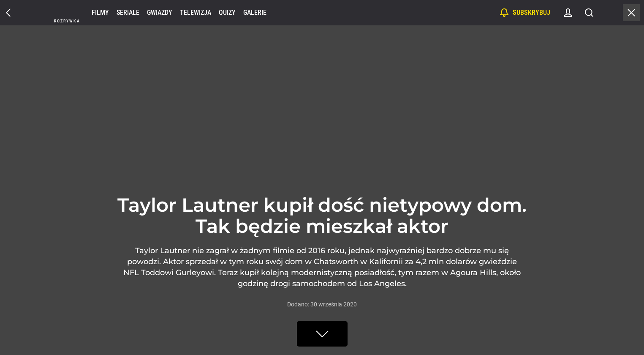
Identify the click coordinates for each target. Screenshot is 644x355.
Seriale (128, 12)
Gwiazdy (160, 12)
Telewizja (196, 12)
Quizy (227, 12)
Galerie (255, 12)
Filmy (100, 12)
